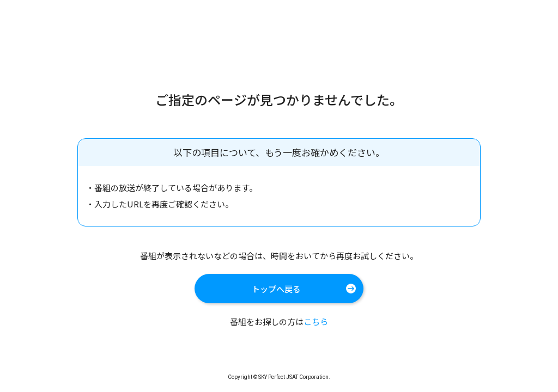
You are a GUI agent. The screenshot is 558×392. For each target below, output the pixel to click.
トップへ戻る (276, 289)
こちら (316, 321)
